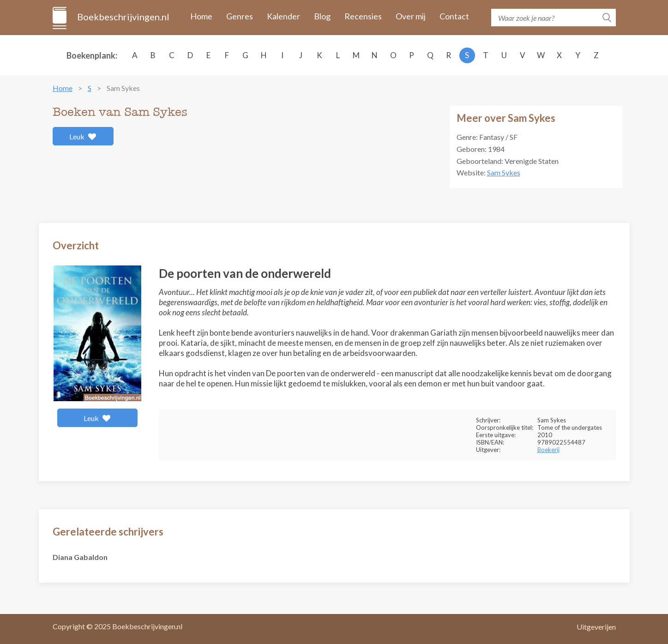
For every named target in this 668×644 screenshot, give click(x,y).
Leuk (83, 136)
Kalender (283, 16)
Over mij (411, 16)
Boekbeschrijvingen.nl (123, 17)
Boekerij (548, 450)
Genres (240, 16)
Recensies (363, 16)
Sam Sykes (504, 172)
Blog (322, 16)
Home (201, 16)
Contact (454, 16)
